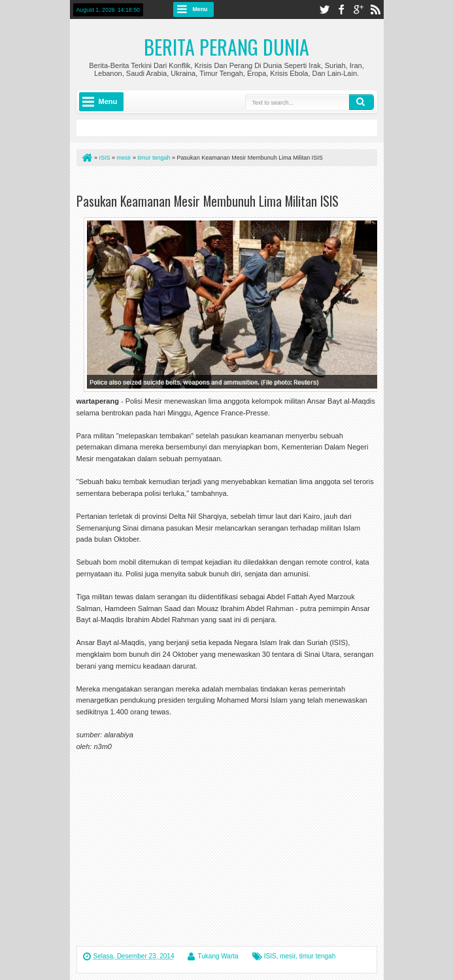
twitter (324, 9)
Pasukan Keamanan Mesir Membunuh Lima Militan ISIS (208, 201)
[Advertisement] (229, 182)
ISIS (270, 956)
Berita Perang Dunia (226, 47)
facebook (341, 9)
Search (361, 102)
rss (375, 9)
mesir (288, 956)
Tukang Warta (218, 956)
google (358, 9)
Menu (200, 9)
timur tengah (318, 956)
